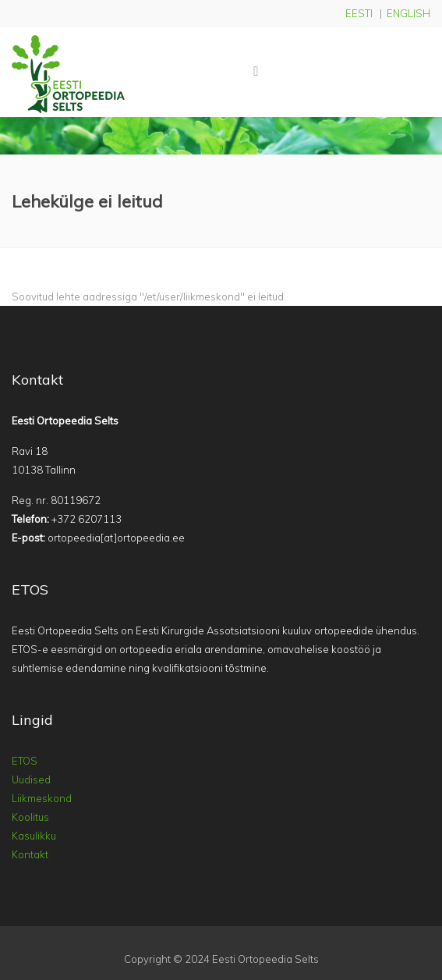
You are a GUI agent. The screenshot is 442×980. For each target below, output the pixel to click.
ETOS (25, 761)
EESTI (359, 13)
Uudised (31, 779)
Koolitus (30, 817)
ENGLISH (408, 13)
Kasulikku (34, 836)
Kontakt (30, 854)
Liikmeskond (42, 798)
